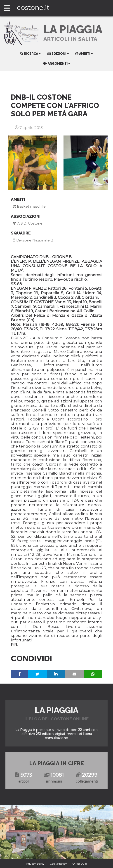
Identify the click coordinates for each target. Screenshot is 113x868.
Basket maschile (29, 206)
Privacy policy (35, 864)
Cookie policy (58, 864)
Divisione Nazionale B (33, 240)
